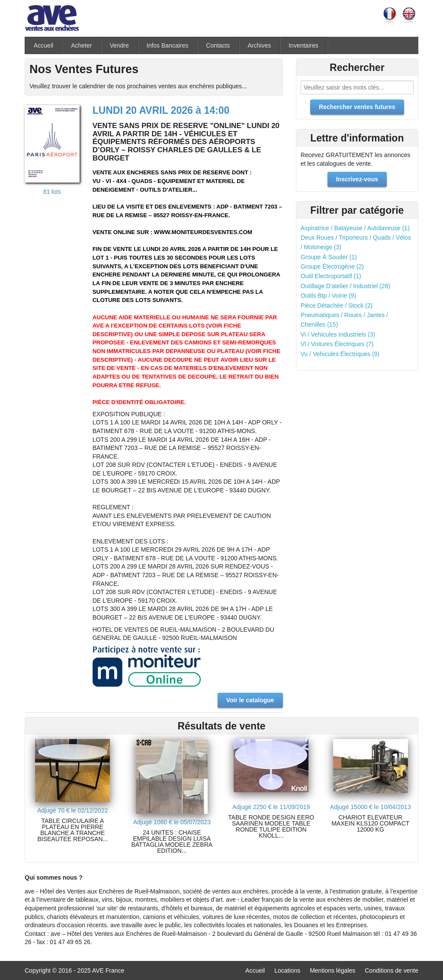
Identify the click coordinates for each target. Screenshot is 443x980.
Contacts (218, 45)
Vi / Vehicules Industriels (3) (338, 334)
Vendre (119, 45)
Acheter (81, 45)
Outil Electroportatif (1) (331, 276)
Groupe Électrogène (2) (332, 267)
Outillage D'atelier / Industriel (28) (345, 286)
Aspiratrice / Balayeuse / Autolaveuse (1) (355, 228)
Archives (260, 45)
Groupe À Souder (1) (329, 257)
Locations (287, 970)
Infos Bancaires (168, 45)
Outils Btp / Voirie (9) (328, 296)
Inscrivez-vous (357, 179)
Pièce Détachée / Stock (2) (337, 305)
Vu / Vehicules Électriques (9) (340, 354)
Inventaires (303, 45)
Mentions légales (332, 970)
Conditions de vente (392, 970)
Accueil (43, 45)
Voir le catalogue (250, 700)
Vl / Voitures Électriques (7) (337, 344)
